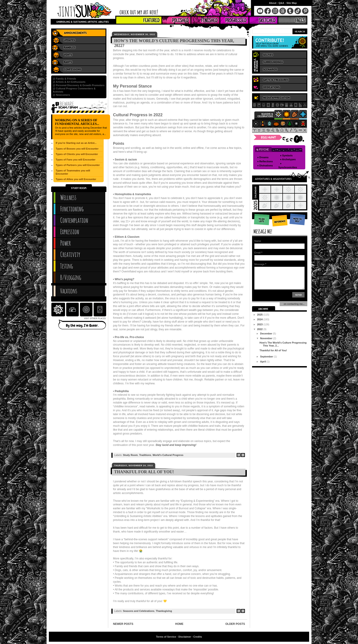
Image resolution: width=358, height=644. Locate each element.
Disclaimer (185, 637)
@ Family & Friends (64, 79)
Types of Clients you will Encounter (77, 154)
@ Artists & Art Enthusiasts (69, 82)
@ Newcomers (61, 95)
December (266, 334)
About (273, 3)
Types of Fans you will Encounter (76, 160)
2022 (260, 329)
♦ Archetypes (288, 159)
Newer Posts (123, 624)
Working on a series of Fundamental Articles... (77, 122)
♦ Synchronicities (288, 166)
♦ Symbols (286, 155)
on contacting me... (294, 304)
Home (179, 624)
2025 (260, 315)
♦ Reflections (265, 161)
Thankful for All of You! (144, 472)
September (267, 357)
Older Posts (235, 624)
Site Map (291, 3)
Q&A (281, 3)
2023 (260, 324)
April (263, 362)
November (267, 338)
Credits (198, 637)
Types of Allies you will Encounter (76, 179)
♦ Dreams (263, 157)
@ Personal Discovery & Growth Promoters (79, 85)
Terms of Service (166, 637)
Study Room (130, 455)
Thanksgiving (164, 611)
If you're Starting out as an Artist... (76, 143)
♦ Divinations (265, 166)
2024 (260, 319)
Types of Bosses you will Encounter (77, 149)
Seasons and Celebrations (139, 611)
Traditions (145, 455)
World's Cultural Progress (168, 455)
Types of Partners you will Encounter (78, 165)
